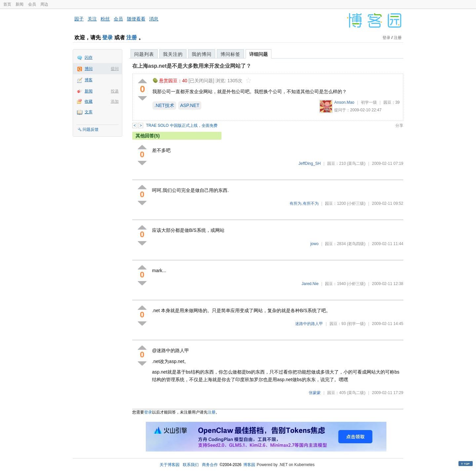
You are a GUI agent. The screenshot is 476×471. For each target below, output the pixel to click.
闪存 (89, 57)
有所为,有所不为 (304, 203)
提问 (115, 69)
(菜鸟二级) (356, 163)
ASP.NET (190, 105)
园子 (79, 19)
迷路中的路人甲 (309, 324)
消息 (154, 19)
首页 (7, 4)
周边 (44, 4)
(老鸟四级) (356, 244)
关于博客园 (170, 465)
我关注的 (173, 54)
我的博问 (202, 54)
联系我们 (191, 465)
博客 (89, 80)
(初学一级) (356, 324)
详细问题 (258, 54)
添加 (115, 101)
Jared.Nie (310, 284)
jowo (315, 244)
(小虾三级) (356, 203)
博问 (89, 69)
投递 (115, 91)
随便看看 (136, 19)
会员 (32, 4)
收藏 (89, 101)
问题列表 (144, 54)
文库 (89, 112)
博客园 (249, 465)
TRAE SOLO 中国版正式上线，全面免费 (182, 126)
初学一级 (369, 102)
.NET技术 (164, 105)
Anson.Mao (344, 102)
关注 (92, 19)
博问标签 (230, 54)
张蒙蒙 (315, 393)
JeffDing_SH (310, 163)
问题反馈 (91, 129)
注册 (132, 37)
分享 (399, 126)
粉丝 (105, 19)
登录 (107, 37)
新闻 (20, 4)
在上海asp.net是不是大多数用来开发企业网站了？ (192, 66)
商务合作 (210, 465)
